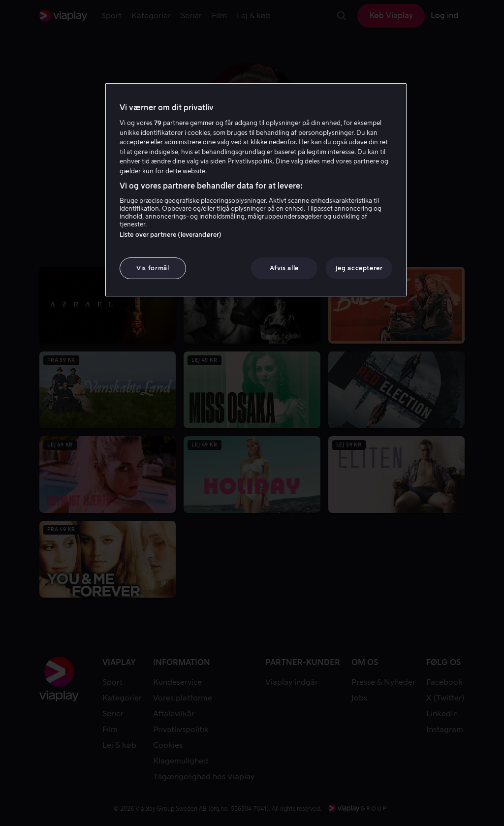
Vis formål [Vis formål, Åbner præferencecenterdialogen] (153, 268)
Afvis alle (284, 268)
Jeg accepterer (359, 268)
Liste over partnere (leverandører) (171, 235)
